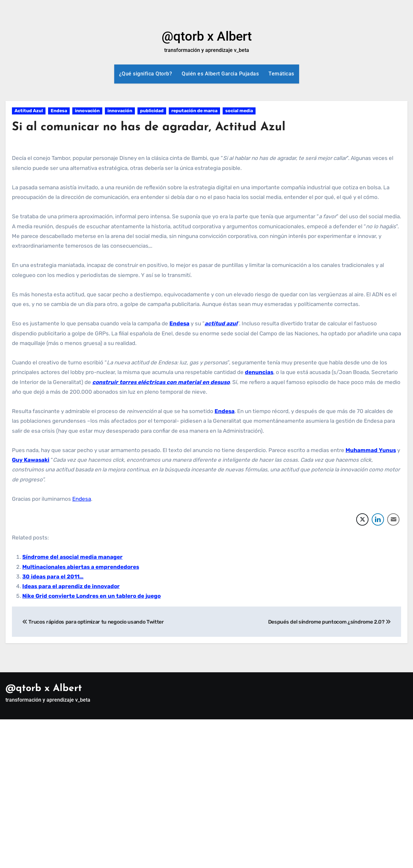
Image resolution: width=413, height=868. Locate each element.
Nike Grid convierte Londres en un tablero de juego (91, 596)
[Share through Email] (393, 519)
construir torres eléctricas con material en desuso (161, 382)
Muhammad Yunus (371, 450)
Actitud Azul (29, 111)
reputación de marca (194, 111)
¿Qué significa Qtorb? (146, 74)
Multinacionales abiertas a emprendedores (81, 567)
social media (239, 111)
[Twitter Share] (362, 519)
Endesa (59, 111)
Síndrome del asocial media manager (72, 557)
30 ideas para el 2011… (53, 577)
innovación (87, 111)
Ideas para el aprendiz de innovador (71, 586)
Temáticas (281, 74)
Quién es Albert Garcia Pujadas (220, 74)
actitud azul (221, 323)
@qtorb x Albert (207, 36)
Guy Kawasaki (31, 460)
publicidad (152, 111)
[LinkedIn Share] (378, 519)
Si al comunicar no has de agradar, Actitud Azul (152, 127)
